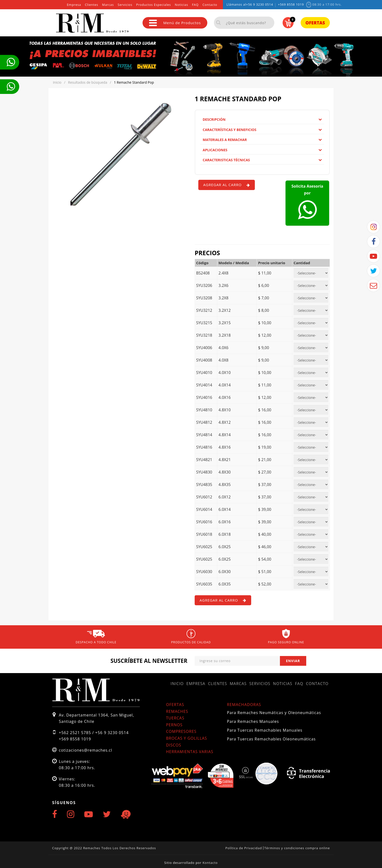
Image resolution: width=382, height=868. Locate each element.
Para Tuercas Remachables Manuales (265, 730)
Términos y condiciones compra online (297, 848)
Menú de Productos (175, 23)
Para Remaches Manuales (253, 721)
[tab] (262, 120)
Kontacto (210, 863)
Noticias (182, 5)
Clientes (92, 5)
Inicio (177, 684)
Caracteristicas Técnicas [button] (262, 160)
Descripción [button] (262, 119)
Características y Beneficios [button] (262, 130)
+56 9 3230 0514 (260, 5)
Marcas (108, 5)
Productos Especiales (153, 5)
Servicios (125, 5)
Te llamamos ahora (11, 62)
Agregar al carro (227, 185)
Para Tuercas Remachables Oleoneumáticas (271, 739)
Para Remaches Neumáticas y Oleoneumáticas (274, 713)
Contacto (210, 5)
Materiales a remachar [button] (262, 140)
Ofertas (315, 23)
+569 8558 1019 (291, 5)
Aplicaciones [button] (262, 150)
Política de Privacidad (244, 848)
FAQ (195, 5)
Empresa (74, 5)
